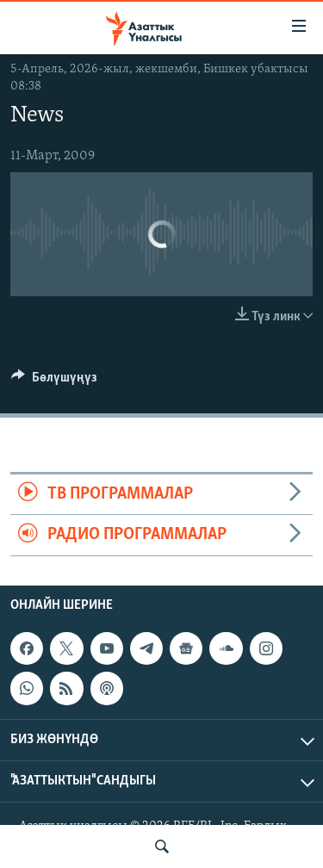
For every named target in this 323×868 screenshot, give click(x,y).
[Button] (54, 381)
